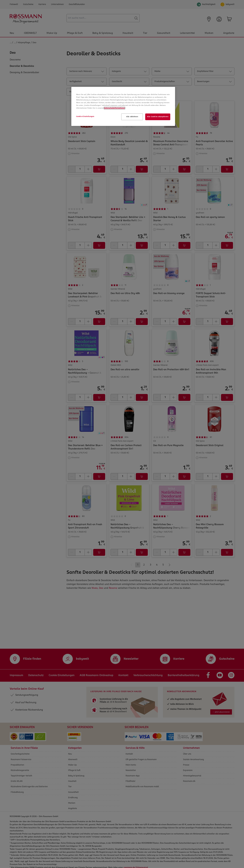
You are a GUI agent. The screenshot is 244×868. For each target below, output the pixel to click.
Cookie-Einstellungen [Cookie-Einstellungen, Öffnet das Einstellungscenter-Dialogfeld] (85, 117)
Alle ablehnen (132, 117)
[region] (123, 106)
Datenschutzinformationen (114, 108)
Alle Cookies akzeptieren (158, 117)
